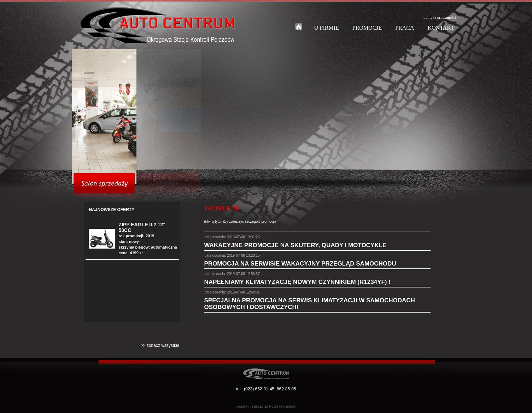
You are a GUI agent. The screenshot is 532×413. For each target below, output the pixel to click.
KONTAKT (441, 28)
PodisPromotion (283, 406)
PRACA (405, 28)
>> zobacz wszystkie (160, 345)
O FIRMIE (327, 28)
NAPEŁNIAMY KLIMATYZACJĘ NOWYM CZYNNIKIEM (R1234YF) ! (297, 282)
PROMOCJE (367, 28)
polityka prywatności (440, 17)
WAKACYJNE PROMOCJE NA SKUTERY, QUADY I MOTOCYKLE (296, 245)
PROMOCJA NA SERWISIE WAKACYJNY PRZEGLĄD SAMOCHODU (300, 264)
